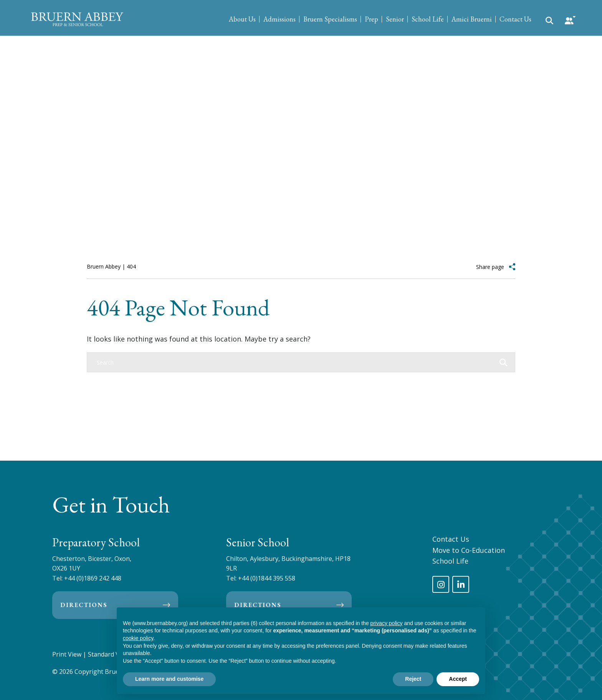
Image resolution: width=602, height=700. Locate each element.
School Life (428, 19)
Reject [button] (413, 679)
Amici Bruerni (472, 19)
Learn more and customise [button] (169, 679)
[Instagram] (441, 584)
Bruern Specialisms (330, 19)
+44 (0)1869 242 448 (93, 578)
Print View (67, 654)
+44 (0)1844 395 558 (267, 578)
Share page (490, 267)
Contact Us (515, 19)
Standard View (108, 654)
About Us (242, 19)
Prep (371, 19)
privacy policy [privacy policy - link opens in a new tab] (387, 623)
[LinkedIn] (461, 584)
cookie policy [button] (138, 638)
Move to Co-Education (469, 550)
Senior (395, 19)
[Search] (293, 362)
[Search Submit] (549, 20)
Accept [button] (458, 679)
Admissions (279, 19)
